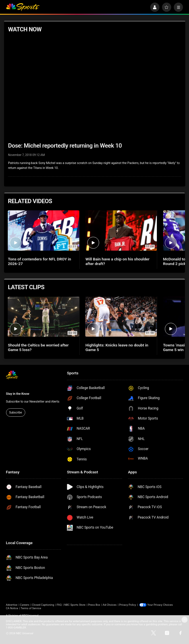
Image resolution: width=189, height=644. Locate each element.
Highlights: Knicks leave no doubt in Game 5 (117, 347)
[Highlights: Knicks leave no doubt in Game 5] (121, 317)
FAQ (59, 605)
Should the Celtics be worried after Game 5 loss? (38, 347)
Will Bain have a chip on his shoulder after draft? (117, 261)
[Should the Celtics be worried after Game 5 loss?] (44, 317)
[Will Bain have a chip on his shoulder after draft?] (121, 230)
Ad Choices (110, 605)
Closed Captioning (43, 605)
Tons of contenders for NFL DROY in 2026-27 (39, 261)
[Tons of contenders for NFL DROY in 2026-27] (44, 230)
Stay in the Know (18, 394)
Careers (25, 605)
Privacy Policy (128, 605)
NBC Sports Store (75, 605)
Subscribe (16, 412)
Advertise (12, 605)
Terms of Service (31, 608)
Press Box (94, 605)
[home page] (23, 7)
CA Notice (12, 608)
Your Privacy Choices (160, 605)
